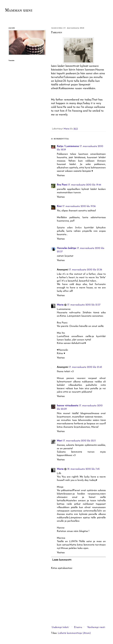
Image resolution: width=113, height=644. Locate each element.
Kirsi (59, 206)
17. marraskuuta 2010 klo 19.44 (85, 185)
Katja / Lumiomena (68, 146)
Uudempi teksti (60, 627)
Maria (60, 305)
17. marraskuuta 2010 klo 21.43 (85, 367)
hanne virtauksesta (68, 406)
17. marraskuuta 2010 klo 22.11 (79, 441)
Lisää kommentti (62, 560)
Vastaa (61, 176)
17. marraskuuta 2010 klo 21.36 (85, 270)
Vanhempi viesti (96, 627)
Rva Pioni (62, 185)
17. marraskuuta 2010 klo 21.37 (84, 305)
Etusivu (78, 627)
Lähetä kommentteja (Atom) (74, 633)
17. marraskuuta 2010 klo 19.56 (79, 206)
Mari (59, 441)
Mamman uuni (19, 10)
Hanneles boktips (66, 248)
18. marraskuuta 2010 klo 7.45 (83, 469)
